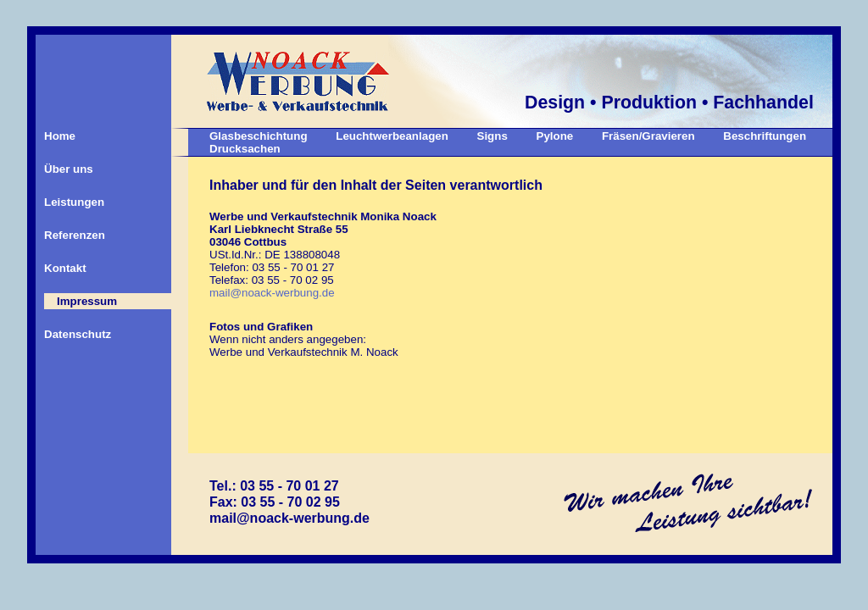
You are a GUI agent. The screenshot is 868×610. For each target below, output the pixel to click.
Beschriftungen (765, 136)
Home (60, 136)
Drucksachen (245, 149)
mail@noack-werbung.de (272, 293)
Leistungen (74, 202)
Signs (492, 136)
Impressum (87, 301)
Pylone (555, 136)
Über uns (69, 169)
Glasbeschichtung (259, 136)
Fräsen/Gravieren (648, 136)
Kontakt (65, 268)
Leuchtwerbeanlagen (392, 136)
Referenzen (75, 235)
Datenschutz (78, 334)
